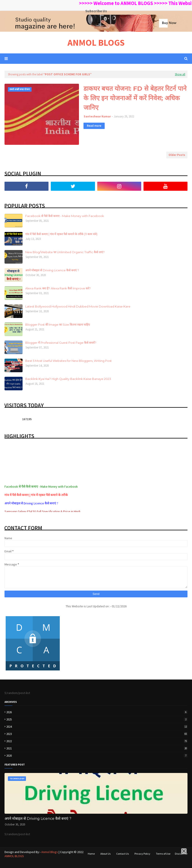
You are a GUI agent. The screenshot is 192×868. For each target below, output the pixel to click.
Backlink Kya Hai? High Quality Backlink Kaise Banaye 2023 (68, 379)
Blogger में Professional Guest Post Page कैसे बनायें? (61, 343)
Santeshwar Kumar (97, 116)
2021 (97, 748)
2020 (97, 756)
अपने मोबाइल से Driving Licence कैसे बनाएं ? (52, 270)
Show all (180, 74)
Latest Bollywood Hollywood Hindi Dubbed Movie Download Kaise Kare (78, 306)
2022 (97, 741)
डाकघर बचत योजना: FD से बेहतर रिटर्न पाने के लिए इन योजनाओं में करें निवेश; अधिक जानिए (135, 98)
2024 (97, 727)
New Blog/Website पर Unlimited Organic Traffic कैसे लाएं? (65, 252)
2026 (97, 712)
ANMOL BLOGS (96, 43)
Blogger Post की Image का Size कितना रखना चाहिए (58, 324)
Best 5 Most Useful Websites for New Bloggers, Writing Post (68, 361)
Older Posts (177, 155)
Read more (94, 126)
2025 (97, 719)
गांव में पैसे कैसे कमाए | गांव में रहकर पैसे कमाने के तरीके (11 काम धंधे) (61, 234)
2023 (97, 734)
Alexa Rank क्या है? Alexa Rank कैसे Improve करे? (58, 288)
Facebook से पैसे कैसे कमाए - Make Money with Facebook (65, 216)
